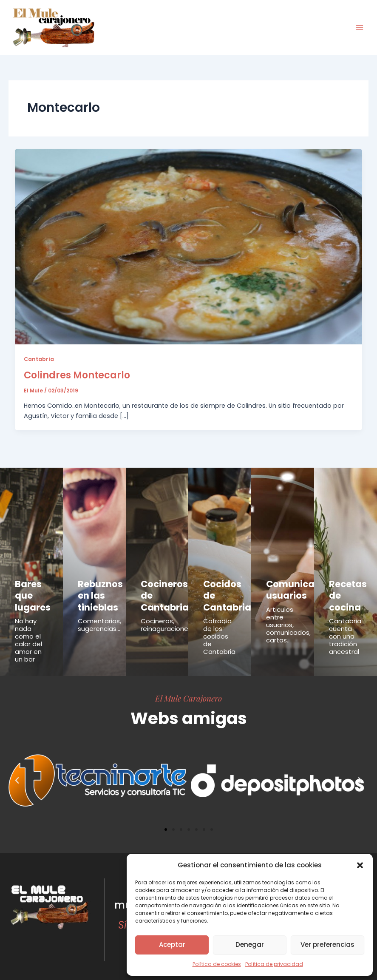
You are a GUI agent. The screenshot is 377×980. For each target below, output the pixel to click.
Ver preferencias (327, 944)
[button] (360, 865)
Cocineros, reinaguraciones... (168, 618)
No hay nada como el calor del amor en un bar (28, 633)
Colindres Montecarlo (77, 375)
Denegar (250, 944)
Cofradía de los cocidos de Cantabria (219, 629)
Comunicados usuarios (293, 588)
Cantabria (39, 359)
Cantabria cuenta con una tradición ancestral (345, 629)
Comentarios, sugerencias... (99, 618)
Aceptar (172, 944)
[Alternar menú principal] (360, 28)
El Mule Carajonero (188, 691)
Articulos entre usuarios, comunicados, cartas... (288, 620)
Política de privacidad (274, 964)
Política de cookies (217, 964)
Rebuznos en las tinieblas (96, 592)
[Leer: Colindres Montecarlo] (189, 246)
